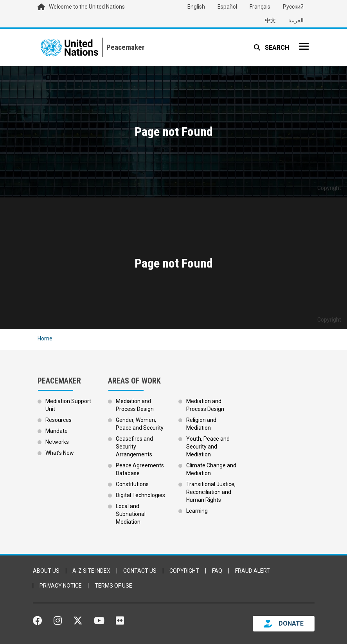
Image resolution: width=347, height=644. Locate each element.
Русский (293, 7)
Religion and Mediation (201, 424)
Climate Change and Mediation (211, 469)
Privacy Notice (61, 586)
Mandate (57, 431)
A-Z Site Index (91, 571)
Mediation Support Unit (68, 405)
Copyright (184, 571)
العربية (296, 20)
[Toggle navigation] (304, 46)
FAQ (217, 571)
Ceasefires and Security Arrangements (134, 447)
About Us (46, 571)
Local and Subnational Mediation (131, 514)
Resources (58, 420)
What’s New (60, 453)
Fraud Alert (253, 571)
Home (45, 338)
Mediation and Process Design (135, 405)
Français (260, 7)
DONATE (291, 623)
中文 (270, 20)
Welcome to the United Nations (87, 7)
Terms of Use (113, 586)
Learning (197, 511)
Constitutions (132, 484)
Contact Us (140, 571)
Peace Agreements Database (140, 469)
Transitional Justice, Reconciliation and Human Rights (211, 492)
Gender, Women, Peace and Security (140, 424)
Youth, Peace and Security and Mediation (208, 447)
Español (227, 7)
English (196, 7)
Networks (57, 442)
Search (276, 48)
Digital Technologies (140, 495)
